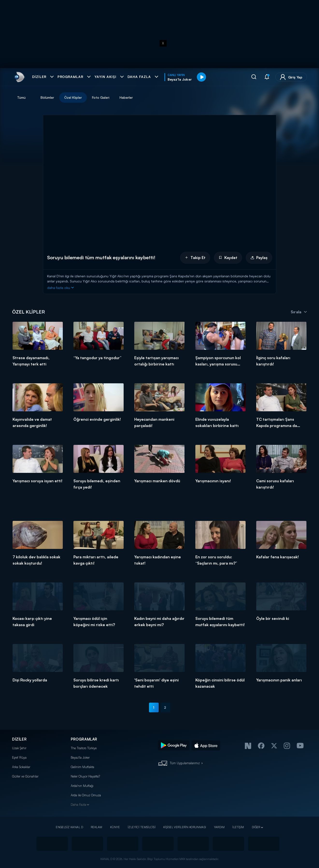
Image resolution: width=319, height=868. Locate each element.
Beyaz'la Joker (80, 757)
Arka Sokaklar (21, 767)
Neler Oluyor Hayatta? (85, 776)
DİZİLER (19, 739)
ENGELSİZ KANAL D (69, 827)
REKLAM (97, 827)
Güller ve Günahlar (25, 776)
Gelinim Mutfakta (82, 767)
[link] (19, 77)
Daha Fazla (78, 805)
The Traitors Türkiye (84, 748)
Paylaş (259, 258)
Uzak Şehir (19, 748)
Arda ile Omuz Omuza (86, 795)
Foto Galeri (101, 97)
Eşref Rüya (19, 757)
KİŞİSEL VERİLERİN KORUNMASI (185, 827)
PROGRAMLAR (84, 739)
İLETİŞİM (238, 827)
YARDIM (219, 827)
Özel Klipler (73, 97)
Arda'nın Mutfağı (82, 786)
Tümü (21, 97)
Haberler (126, 97)
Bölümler (47, 97)
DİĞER (256, 827)
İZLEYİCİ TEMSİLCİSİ (142, 827)
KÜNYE (115, 827)
